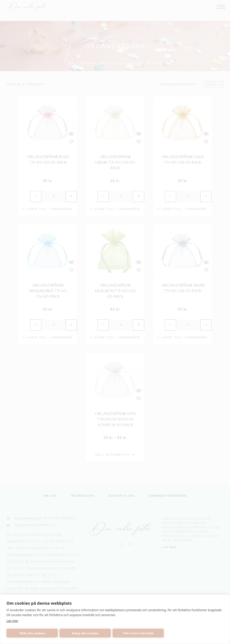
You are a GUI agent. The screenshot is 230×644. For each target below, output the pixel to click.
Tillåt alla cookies (32, 633)
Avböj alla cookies (85, 633)
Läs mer (12, 621)
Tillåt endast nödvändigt (138, 633)
